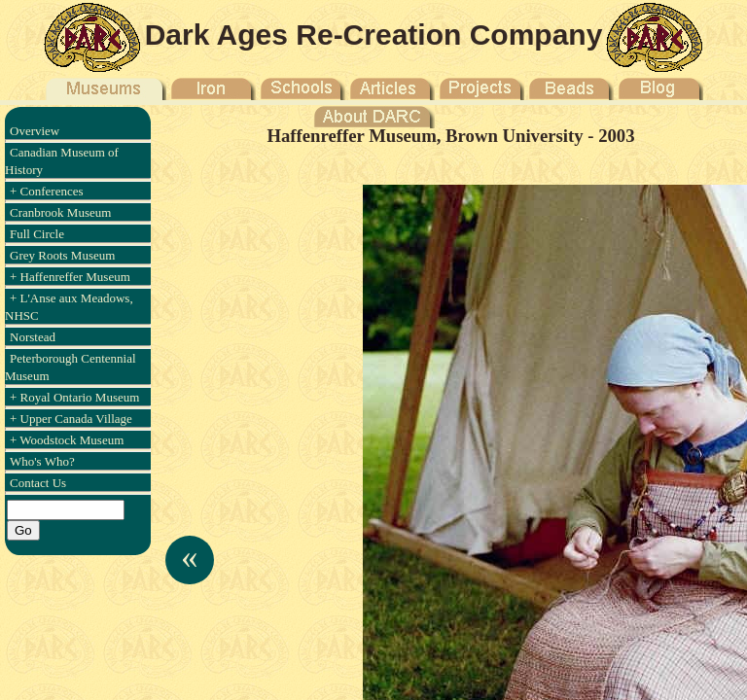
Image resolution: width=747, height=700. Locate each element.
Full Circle (37, 234)
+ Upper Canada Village (71, 419)
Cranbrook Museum (60, 212)
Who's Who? (42, 461)
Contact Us (38, 483)
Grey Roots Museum (62, 255)
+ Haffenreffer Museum (70, 277)
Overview (35, 131)
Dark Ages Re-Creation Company (374, 35)
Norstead (33, 337)
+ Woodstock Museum (67, 440)
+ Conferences (47, 191)
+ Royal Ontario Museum (74, 397)
